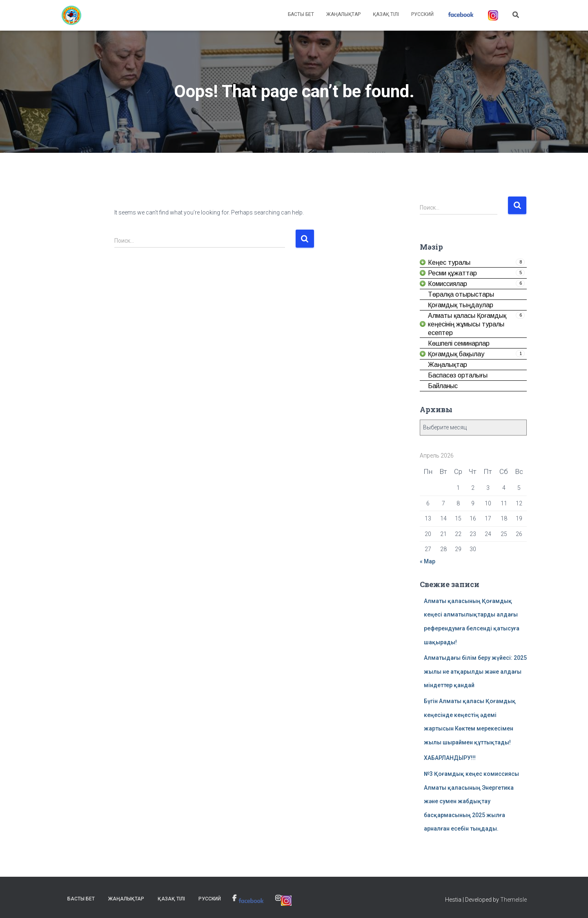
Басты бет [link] (301, 14)
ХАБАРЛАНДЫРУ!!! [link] (450, 758)
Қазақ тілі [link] (386, 14)
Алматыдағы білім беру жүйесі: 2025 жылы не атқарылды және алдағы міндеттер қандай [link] (475, 671)
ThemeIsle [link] (513, 900)
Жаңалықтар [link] (343, 14)
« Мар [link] (428, 561)
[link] (71, 16)
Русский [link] (422, 14)
